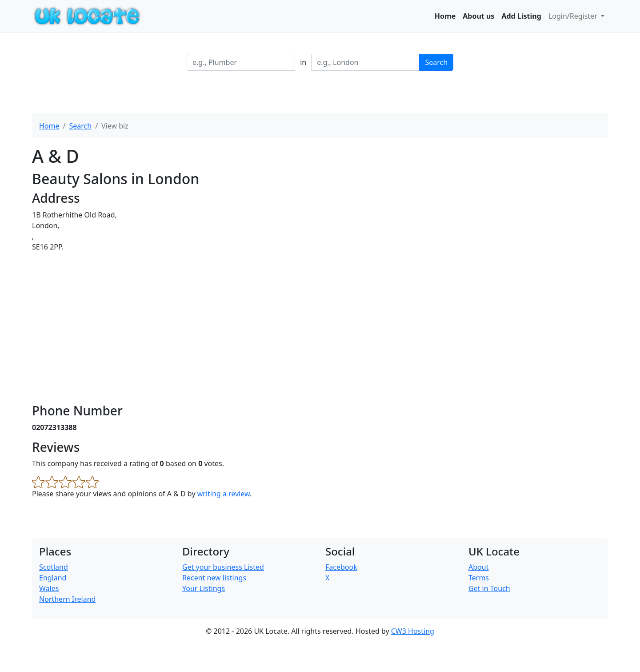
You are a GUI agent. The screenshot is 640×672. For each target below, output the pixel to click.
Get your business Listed (223, 567)
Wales (49, 588)
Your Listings (204, 588)
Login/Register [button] (574, 16)
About (478, 567)
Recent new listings (214, 578)
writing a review (224, 494)
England (53, 578)
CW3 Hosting (413, 631)
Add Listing (521, 16)
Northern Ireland (67, 599)
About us (478, 16)
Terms (479, 578)
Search (436, 62)
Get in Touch (489, 588)
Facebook (341, 567)
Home (445, 16)
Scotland (54, 567)
